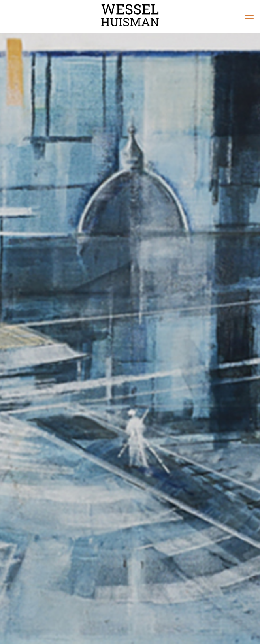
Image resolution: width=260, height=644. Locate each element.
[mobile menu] (249, 16)
